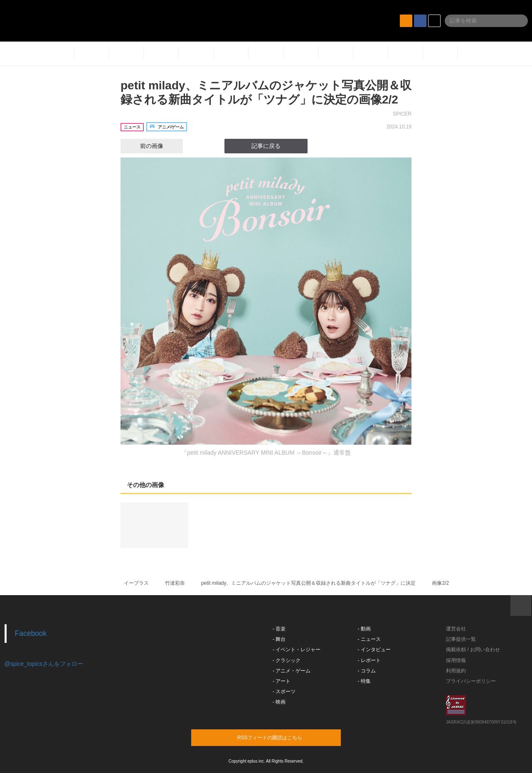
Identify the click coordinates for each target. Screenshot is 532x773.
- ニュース (369, 639)
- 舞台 (279, 639)
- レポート (369, 660)
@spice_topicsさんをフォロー (44, 664)
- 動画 (364, 629)
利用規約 (456, 671)
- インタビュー (374, 650)
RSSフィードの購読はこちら (282, 737)
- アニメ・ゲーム (292, 671)
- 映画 (279, 702)
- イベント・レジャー (297, 650)
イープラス (136, 583)
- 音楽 (279, 629)
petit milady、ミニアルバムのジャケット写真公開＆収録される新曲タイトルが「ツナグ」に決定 (309, 583)
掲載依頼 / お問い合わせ (473, 650)
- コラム (367, 671)
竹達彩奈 (175, 583)
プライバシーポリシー (471, 681)
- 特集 (364, 681)
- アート (282, 681)
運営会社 (456, 629)
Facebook (31, 633)
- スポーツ (284, 692)
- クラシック (287, 660)
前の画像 (144, 146)
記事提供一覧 (461, 639)
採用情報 (456, 660)
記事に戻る (266, 146)
